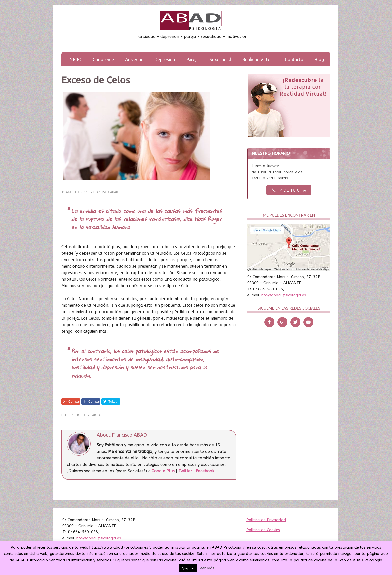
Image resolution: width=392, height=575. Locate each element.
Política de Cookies (263, 530)
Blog (85, 415)
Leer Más (206, 568)
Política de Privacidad (266, 520)
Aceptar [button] (188, 568)
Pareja (96, 415)
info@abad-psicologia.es (283, 295)
